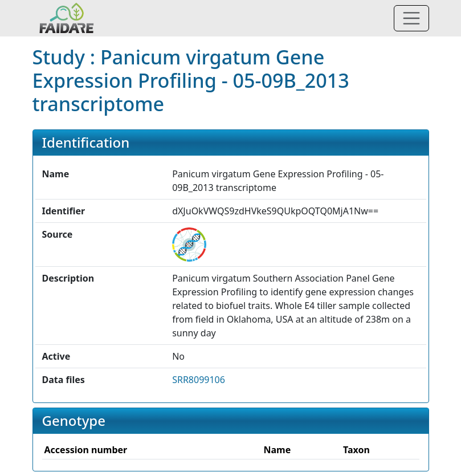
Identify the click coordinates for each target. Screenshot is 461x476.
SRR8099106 (199, 380)
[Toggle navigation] (411, 18)
